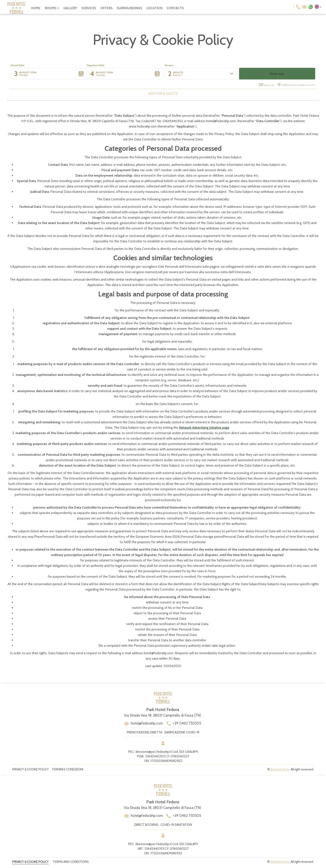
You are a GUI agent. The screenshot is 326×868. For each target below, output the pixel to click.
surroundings (129, 8)
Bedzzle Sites (280, 769)
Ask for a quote (163, 94)
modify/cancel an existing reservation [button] (296, 85)
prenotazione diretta (144, 732)
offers (106, 8)
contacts (175, 8)
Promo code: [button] (267, 85)
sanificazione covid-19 (182, 732)
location (154, 8)
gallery (70, 8)
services (89, 8)
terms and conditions (71, 862)
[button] (52, 8)
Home (36, 8)
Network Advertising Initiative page (204, 428)
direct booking (146, 825)
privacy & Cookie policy (30, 769)
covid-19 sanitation (176, 825)
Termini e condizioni (67, 769)
